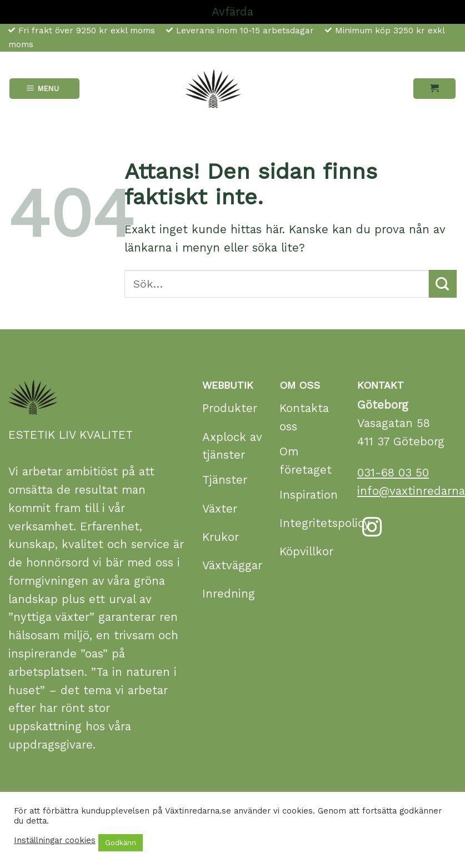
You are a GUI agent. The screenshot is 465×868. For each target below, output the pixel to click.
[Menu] (45, 89)
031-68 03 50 (393, 473)
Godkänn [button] (121, 843)
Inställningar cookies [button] (55, 840)
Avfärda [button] (232, 12)
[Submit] (443, 284)
